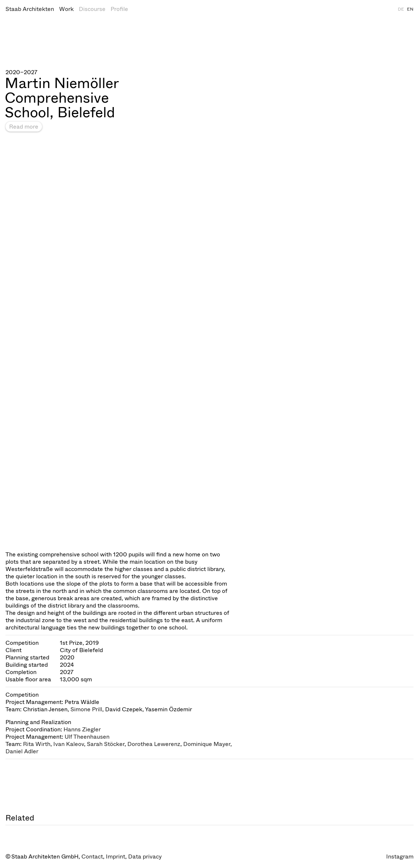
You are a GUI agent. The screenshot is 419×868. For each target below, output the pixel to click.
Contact (92, 856)
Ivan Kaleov (69, 744)
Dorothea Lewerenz (154, 744)
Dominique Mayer (207, 744)
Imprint (116, 856)
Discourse (92, 9)
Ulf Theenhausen (87, 737)
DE (401, 9)
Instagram (400, 856)
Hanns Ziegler (82, 729)
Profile (119, 9)
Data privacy (145, 856)
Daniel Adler (22, 751)
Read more (24, 127)
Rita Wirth (37, 744)
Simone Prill (86, 709)
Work (66, 9)
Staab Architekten (30, 9)
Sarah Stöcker (106, 744)
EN (410, 9)
